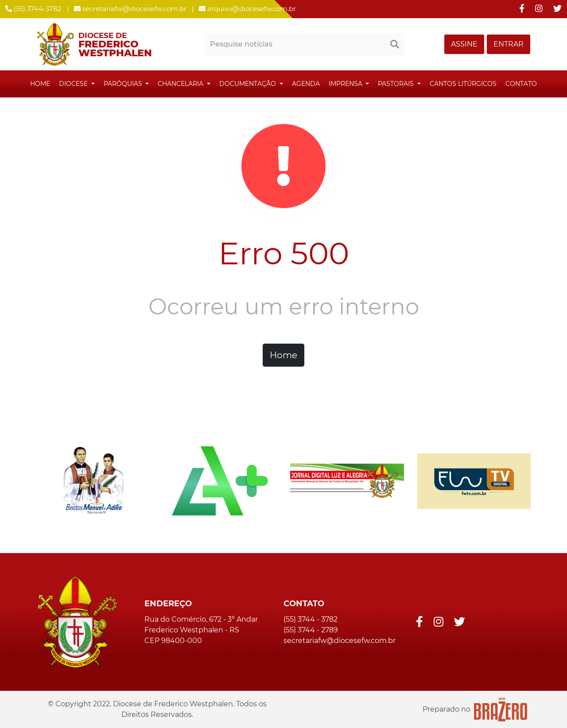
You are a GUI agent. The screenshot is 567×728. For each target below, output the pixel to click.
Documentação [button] (249, 84)
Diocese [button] (74, 84)
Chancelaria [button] (181, 84)
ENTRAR (509, 44)
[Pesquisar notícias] (295, 44)
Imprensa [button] (346, 84)
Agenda (306, 84)
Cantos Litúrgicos (463, 84)
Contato (521, 84)
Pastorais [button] (397, 84)
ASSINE (464, 44)
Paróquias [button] (124, 84)
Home (40, 84)
